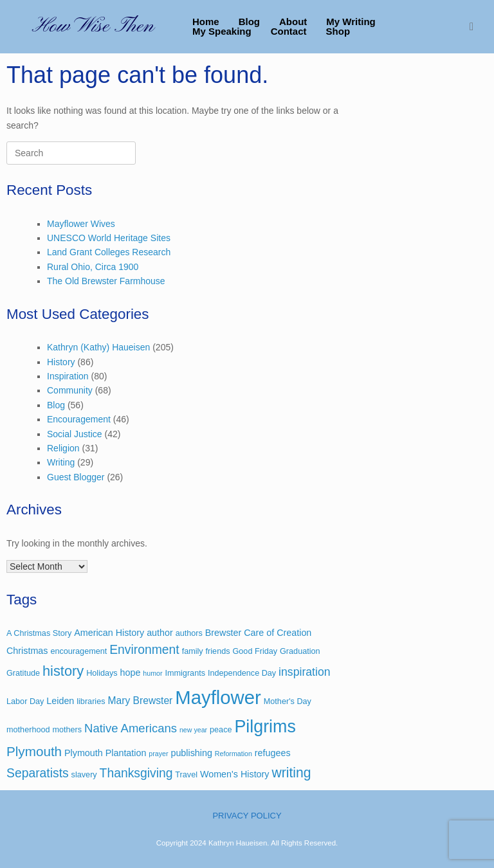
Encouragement (79, 419)
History (61, 362)
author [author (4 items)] (160, 633)
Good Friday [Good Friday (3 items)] (255, 651)
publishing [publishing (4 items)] (191, 753)
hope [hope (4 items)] (131, 673)
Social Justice (75, 434)
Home (206, 22)
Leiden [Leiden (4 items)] (60, 701)
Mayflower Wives (81, 224)
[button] (475, 27)
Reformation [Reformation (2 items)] (233, 754)
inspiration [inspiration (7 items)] (304, 672)
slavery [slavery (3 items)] (84, 775)
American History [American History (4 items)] (109, 633)
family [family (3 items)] (193, 651)
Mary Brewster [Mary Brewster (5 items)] (140, 701)
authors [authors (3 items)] (189, 633)
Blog (249, 22)
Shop (338, 31)
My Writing (351, 22)
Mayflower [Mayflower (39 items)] (218, 697)
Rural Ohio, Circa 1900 (93, 267)
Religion (63, 448)
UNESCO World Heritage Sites (109, 238)
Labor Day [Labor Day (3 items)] (25, 701)
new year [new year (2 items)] (193, 730)
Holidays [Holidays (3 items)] (102, 673)
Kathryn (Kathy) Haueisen (98, 347)
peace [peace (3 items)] (221, 730)
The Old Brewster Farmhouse (106, 281)
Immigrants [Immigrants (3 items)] (185, 673)
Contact (289, 31)
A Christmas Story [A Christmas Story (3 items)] (39, 633)
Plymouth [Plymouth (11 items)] (34, 751)
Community (70, 390)
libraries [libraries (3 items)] (91, 701)
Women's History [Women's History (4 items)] (235, 774)
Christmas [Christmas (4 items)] (27, 651)
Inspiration (68, 376)
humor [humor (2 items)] (152, 673)
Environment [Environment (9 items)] (144, 650)
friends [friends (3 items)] (218, 651)
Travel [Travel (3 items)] (186, 775)
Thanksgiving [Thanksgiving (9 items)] (136, 773)
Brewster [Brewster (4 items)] (224, 633)
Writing (61, 462)
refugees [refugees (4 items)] (273, 753)
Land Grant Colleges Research (109, 252)
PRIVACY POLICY (247, 816)
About (293, 22)
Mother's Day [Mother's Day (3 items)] (288, 701)
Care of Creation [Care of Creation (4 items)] (278, 633)
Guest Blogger (76, 477)
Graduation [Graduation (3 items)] (300, 651)
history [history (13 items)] (63, 671)
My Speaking (222, 31)
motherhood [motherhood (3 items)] (28, 730)
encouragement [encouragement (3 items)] (78, 651)
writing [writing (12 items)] (291, 773)
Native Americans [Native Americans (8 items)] (131, 728)
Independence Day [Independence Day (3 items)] (242, 673)
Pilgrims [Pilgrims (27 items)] (265, 727)
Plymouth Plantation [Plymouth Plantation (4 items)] (105, 753)
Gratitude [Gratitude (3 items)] (23, 673)
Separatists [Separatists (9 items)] (38, 773)
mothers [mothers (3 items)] (67, 730)
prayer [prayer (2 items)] (158, 754)
